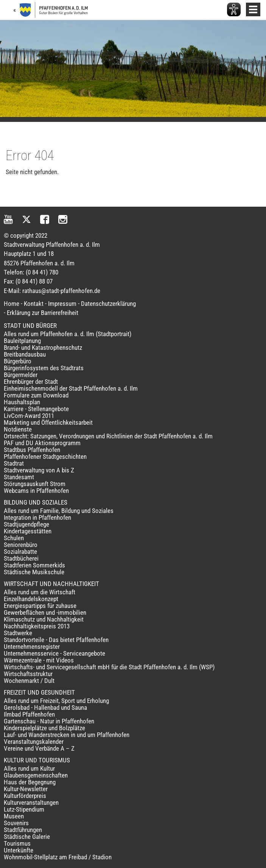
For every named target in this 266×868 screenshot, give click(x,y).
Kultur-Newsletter (26, 789)
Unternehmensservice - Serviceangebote (54, 653)
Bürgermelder (21, 375)
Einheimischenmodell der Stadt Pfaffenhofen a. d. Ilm (71, 388)
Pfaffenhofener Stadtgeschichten (45, 457)
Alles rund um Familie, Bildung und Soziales (59, 511)
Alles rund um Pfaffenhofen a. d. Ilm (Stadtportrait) (68, 334)
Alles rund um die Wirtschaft (40, 592)
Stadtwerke (18, 633)
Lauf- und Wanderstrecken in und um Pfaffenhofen (67, 735)
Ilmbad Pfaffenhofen (29, 714)
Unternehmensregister (32, 647)
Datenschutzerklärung (108, 304)
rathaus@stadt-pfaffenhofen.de (61, 291)
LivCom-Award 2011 (29, 416)
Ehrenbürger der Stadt (31, 382)
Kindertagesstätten (28, 531)
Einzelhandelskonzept (31, 599)
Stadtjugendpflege (26, 524)
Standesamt (19, 477)
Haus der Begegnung (30, 782)
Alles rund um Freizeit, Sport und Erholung (56, 701)
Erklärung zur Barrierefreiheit (43, 313)
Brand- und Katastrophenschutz (43, 348)
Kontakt (34, 304)
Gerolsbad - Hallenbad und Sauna (45, 707)
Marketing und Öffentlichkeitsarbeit (48, 422)
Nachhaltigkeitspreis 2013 (37, 626)
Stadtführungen (23, 830)
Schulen (14, 538)
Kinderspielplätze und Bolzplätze (44, 728)
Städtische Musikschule (34, 572)
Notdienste (18, 429)
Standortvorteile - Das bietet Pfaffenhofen (56, 640)
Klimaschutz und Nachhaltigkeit (44, 619)
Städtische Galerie (27, 837)
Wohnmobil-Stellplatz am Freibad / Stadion (58, 857)
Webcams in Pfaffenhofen (36, 491)
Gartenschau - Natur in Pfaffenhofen (49, 721)
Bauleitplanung (22, 341)
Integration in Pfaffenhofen (37, 517)
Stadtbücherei (21, 558)
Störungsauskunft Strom (35, 484)
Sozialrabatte (20, 552)
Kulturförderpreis (25, 796)
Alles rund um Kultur (29, 768)
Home (12, 304)
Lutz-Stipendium (24, 809)
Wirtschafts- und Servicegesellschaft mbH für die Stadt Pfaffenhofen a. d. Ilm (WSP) (109, 667)
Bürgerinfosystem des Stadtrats (44, 368)
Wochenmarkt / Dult (29, 681)
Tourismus (17, 843)
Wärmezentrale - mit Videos (39, 660)
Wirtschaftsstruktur (28, 674)
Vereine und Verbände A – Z (39, 748)
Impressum (62, 304)
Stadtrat (14, 463)
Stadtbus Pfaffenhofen (32, 450)
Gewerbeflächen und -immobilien (45, 612)
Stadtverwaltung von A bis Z (39, 470)
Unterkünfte (19, 850)
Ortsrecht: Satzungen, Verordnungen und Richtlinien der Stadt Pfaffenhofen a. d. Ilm (108, 436)
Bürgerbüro (18, 361)
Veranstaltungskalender (34, 742)
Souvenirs (16, 823)
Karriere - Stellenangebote (36, 409)
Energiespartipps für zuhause (40, 606)
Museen (14, 816)
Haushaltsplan (22, 402)
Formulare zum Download (36, 395)
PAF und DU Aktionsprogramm (42, 443)
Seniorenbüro (21, 545)
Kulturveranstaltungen (31, 803)
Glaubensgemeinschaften (36, 775)
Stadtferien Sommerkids (34, 565)
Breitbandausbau (25, 354)
